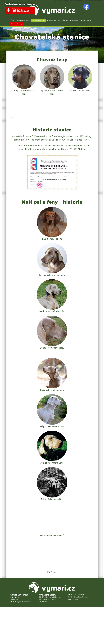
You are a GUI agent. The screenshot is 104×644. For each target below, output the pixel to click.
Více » (12, 118)
